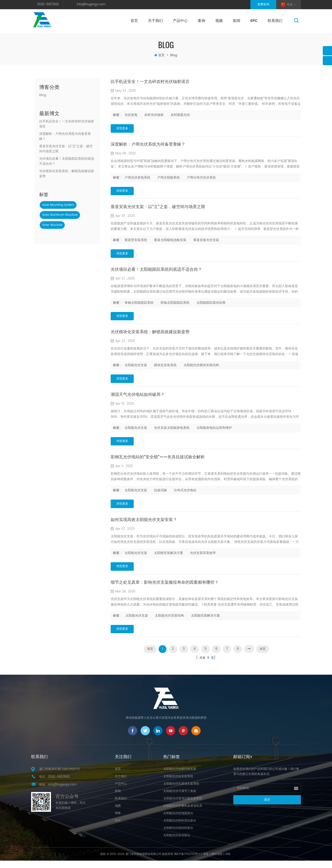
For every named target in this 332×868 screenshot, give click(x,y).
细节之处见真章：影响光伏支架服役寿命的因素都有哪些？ (165, 589)
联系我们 (275, 21)
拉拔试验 (160, 495)
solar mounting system (58, 205)
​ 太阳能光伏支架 (136, 622)
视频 (219, 21)
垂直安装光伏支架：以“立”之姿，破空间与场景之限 (66, 149)
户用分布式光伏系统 (201, 178)
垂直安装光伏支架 (206, 242)
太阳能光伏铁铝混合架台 (180, 828)
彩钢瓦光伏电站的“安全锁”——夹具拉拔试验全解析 (158, 462)
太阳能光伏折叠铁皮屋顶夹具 (183, 813)
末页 (263, 656)
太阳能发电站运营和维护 (214, 432)
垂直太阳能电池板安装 (170, 242)
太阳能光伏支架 (136, 368)
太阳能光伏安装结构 (169, 622)
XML (228, 861)
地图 (118, 813)
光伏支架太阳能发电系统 (172, 432)
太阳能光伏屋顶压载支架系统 (183, 806)
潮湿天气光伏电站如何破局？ (138, 399)
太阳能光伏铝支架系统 (178, 784)
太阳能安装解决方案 (169, 558)
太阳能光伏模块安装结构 (201, 368)
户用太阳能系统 (169, 178)
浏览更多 (124, 129)
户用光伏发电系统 (137, 178)
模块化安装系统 (165, 368)
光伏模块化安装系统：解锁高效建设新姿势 (67, 174)
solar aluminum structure (60, 215)
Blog (43, 95)
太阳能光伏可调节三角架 (180, 799)
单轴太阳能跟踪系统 (139, 305)
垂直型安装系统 (136, 242)
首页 (134, 21)
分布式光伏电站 (185, 495)
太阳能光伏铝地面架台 (178, 821)
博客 (118, 821)
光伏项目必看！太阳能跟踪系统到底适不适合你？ (67, 161)
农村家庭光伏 (180, 115)
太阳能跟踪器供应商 (211, 305)
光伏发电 (131, 115)
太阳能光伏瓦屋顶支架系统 (181, 791)
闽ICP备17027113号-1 (187, 861)
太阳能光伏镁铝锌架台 (178, 835)
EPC (254, 21)
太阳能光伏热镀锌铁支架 (180, 776)
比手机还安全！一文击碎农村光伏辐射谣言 (67, 124)
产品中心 (180, 21)
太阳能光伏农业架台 (177, 843)
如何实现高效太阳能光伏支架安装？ (144, 525)
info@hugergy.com (91, 4)
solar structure (52, 225)
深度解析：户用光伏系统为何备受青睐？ (65, 136)
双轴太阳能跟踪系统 (175, 305)
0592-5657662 (48, 4)
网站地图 (217, 861)
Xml (118, 828)
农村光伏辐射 (154, 115)
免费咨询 (263, 4)
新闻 (237, 21)
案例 (202, 21)
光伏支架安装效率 (203, 558)
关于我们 (155, 21)
